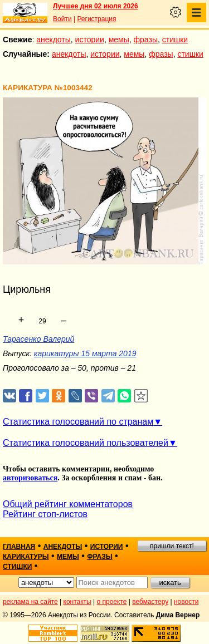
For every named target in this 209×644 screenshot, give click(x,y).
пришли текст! (172, 546)
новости (186, 602)
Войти (62, 19)
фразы (146, 40)
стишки (175, 40)
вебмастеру (150, 602)
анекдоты (54, 40)
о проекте (112, 602)
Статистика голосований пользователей (86, 443)
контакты (77, 602)
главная (19, 547)
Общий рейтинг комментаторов (68, 504)
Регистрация (96, 19)
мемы (119, 40)
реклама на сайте (30, 602)
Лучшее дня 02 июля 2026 (96, 6)
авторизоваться (30, 478)
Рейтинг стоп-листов (45, 514)
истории (90, 40)
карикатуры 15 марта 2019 (85, 353)
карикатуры (26, 557)
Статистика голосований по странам (78, 422)
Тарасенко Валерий (38, 339)
